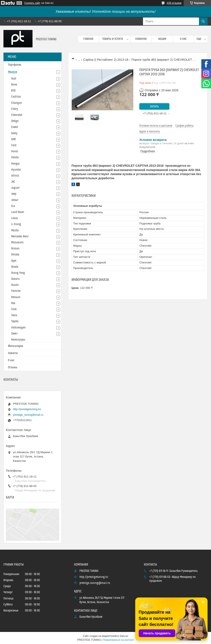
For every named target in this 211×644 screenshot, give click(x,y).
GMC (14, 139)
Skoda (15, 267)
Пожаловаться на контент (118, 640)
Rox (13, 303)
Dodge (15, 121)
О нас (183, 39)
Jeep (14, 194)
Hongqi (16, 164)
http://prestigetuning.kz (27, 409)
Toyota (15, 321)
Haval (15, 151)
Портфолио (15, 65)
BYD (13, 91)
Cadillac (16, 97)
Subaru (15, 279)
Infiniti (15, 176)
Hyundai (16, 170)
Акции (162, 39)
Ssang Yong (18, 273)
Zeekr (14, 334)
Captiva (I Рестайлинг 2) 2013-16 (106, 60)
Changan (17, 103)
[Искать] (203, 21)
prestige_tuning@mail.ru (28, 415)
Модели (12, 72)
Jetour (15, 200)
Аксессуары (18, 340)
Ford (14, 145)
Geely (14, 133)
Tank (14, 309)
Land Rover (18, 212)
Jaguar (15, 188)
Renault (16, 297)
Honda (15, 157)
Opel (14, 261)
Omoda (15, 255)
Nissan (15, 249)
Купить (154, 107)
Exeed (15, 127)
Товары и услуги (113, 39)
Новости (13, 353)
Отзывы (13, 367)
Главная (88, 39)
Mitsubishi (17, 243)
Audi (14, 79)
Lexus (15, 218)
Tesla (14, 315)
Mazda (15, 230)
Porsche (16, 291)
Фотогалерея (16, 346)
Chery (15, 109)
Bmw (14, 85)
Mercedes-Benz (20, 236)
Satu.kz (124, 636)
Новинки (141, 39)
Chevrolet (17, 115)
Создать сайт (32, 3)
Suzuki (15, 285)
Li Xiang (16, 224)
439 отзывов (174, 3)
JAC (13, 182)
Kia (13, 206)
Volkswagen (18, 328)
